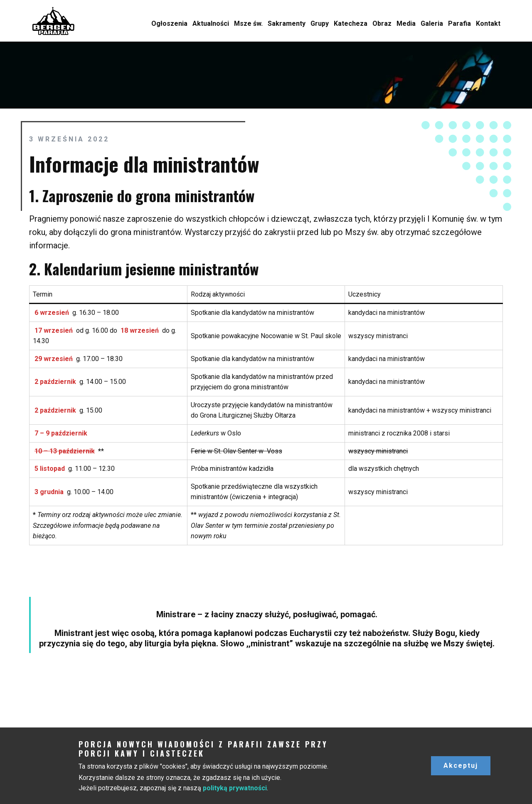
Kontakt (488, 24)
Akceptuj (461, 766)
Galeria (432, 24)
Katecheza (351, 24)
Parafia (459, 24)
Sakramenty (287, 24)
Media (406, 24)
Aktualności (211, 24)
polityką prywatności (235, 788)
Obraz (382, 24)
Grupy (320, 24)
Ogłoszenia (169, 24)
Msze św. (248, 24)
